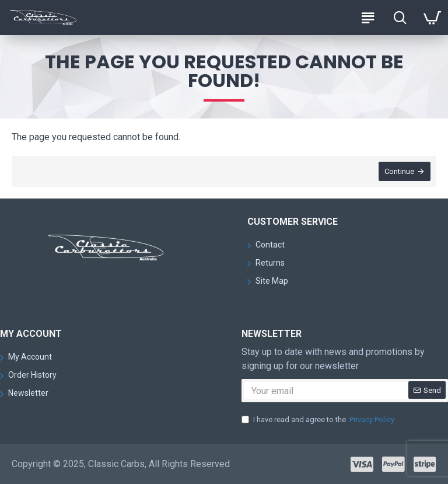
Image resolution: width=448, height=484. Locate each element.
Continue (399, 171)
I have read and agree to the (319, 420)
